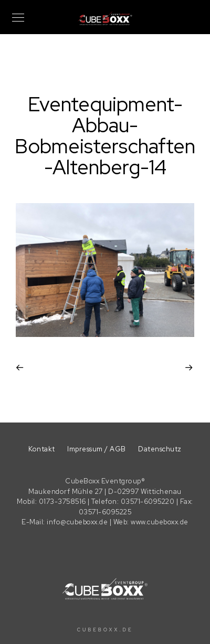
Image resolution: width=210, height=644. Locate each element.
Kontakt (42, 449)
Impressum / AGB (97, 449)
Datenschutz (160, 449)
